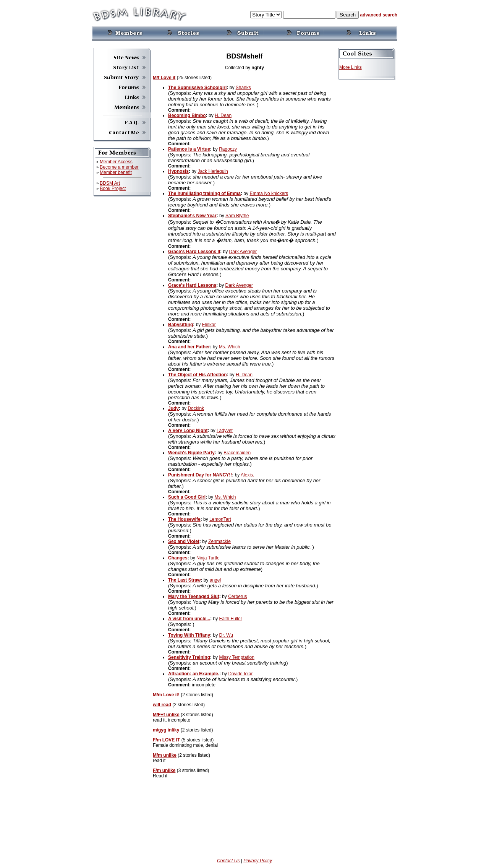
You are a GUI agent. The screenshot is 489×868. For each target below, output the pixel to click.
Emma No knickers (269, 193)
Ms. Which (230, 347)
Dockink (196, 408)
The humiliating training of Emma (204, 193)
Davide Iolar (240, 674)
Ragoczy (228, 149)
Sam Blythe (237, 216)
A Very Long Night (188, 431)
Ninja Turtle (208, 558)
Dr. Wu (226, 635)
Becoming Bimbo (187, 115)
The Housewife (184, 519)
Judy (173, 408)
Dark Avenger (243, 252)
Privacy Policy (258, 861)
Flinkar (209, 325)
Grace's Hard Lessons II (194, 252)
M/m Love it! (166, 695)
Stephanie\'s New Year (192, 216)
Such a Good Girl (187, 497)
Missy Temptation (236, 657)
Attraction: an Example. (194, 674)
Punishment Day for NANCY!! (200, 475)
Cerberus (237, 597)
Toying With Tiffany (189, 635)
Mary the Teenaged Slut (194, 597)
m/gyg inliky (166, 730)
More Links (351, 67)
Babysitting (181, 325)
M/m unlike (165, 755)
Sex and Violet (184, 541)
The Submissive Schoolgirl (197, 88)
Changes (178, 558)
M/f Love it (164, 78)
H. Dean (223, 115)
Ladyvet (225, 431)
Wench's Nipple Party (191, 453)
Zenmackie (219, 541)
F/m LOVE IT (166, 740)
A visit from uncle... (189, 619)
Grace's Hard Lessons (192, 285)
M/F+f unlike (166, 715)
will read (162, 705)
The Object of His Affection (198, 375)
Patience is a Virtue (189, 149)
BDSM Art (110, 183)
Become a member (119, 167)
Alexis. (247, 475)
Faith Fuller (231, 619)
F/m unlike (164, 770)
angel (215, 580)
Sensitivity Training (189, 657)
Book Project (113, 189)
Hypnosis (178, 171)
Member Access (116, 162)
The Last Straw (184, 580)
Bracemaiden (237, 453)
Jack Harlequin (213, 171)
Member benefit (116, 172)
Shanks (243, 88)
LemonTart (220, 519)
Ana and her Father (189, 347)
